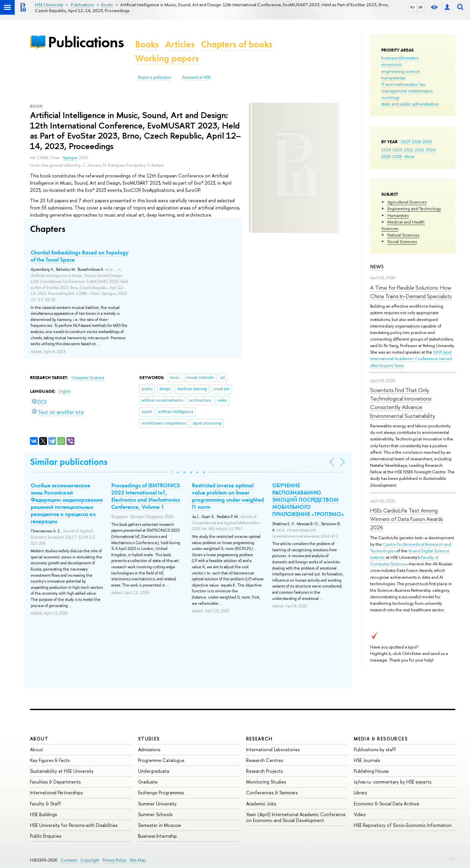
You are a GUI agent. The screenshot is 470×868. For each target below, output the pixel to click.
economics (392, 64)
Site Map (138, 860)
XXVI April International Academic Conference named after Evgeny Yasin (411, 358)
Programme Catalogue (161, 760)
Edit (452, 859)
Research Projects (264, 771)
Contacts (69, 860)
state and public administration (410, 104)
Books (147, 44)
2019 (386, 156)
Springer (70, 158)
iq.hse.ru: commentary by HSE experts (392, 782)
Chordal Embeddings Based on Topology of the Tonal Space (80, 256)
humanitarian (393, 78)
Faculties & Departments (55, 782)
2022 (408, 150)
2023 (397, 150)
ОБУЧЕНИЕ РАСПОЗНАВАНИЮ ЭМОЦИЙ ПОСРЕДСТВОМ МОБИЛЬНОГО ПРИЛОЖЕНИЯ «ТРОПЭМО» (308, 500)
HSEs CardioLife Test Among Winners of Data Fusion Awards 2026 (407, 519)
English (65, 391)
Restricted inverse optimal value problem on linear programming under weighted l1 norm (228, 496)
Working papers (167, 58)
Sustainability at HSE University (62, 771)
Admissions (149, 749)
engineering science (401, 71)
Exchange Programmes (161, 792)
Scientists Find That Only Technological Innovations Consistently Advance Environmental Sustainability (403, 403)
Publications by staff (375, 749)
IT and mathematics (399, 84)
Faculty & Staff (46, 804)
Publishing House (371, 771)
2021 (420, 150)
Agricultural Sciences (407, 202)
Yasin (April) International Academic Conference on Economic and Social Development (296, 817)
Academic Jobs (261, 804)
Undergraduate (154, 771)
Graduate (148, 782)
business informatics (400, 58)
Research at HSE (196, 77)
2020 (431, 150)
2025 (427, 142)
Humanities (398, 215)
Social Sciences (402, 241)
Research (259, 739)
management (394, 91)
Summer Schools (155, 814)
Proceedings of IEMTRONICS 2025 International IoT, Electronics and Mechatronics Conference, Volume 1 (146, 496)
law (423, 84)
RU (413, 7)
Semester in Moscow (160, 825)
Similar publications (69, 462)
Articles (180, 44)
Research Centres (265, 760)
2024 (386, 150)
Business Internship (157, 836)
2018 (397, 156)
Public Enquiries (46, 836)
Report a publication (155, 77)
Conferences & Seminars (272, 792)
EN (421, 7)
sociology (390, 97)
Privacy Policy (114, 860)
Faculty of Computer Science (404, 560)
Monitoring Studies (266, 782)
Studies (149, 739)
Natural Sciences (403, 235)
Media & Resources (381, 739)
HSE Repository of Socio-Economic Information (403, 825)
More (409, 156)
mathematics (420, 91)
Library (360, 792)
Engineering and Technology (414, 208)
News (377, 267)
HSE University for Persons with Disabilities (74, 825)
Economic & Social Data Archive (386, 804)
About (39, 739)
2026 (416, 142)
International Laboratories (273, 749)
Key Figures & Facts (50, 760)
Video (360, 814)
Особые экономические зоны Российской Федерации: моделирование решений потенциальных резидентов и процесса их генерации (67, 503)
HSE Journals (367, 760)
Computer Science (88, 378)
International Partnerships (56, 792)
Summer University (157, 804)
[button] (171, 472)
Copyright (90, 860)
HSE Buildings (43, 814)
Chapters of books (237, 44)
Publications (86, 42)
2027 (406, 142)
